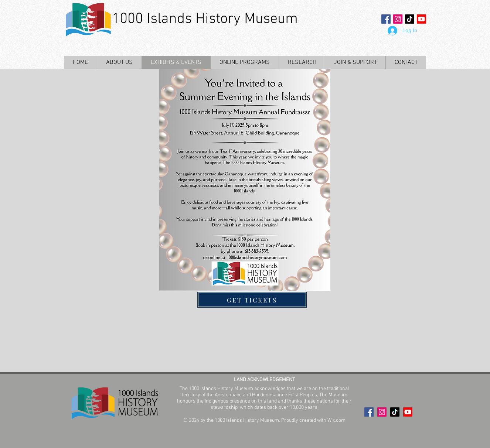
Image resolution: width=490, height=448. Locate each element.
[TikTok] (410, 19)
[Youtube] (421, 19)
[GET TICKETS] (252, 300)
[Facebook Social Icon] (386, 19)
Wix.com (336, 420)
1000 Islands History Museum (205, 19)
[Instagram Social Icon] (398, 19)
